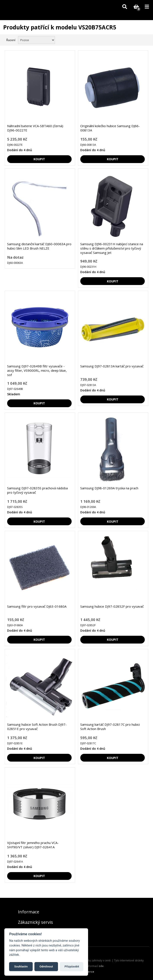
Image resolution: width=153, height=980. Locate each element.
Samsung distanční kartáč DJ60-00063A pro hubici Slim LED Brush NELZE (39, 246)
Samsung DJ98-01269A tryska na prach (109, 488)
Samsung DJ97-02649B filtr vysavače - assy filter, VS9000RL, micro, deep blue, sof (37, 370)
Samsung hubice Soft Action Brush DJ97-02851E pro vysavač (37, 727)
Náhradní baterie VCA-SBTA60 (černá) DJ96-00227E (35, 128)
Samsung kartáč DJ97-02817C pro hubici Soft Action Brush (110, 727)
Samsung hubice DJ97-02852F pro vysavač (112, 606)
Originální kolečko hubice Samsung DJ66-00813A (110, 128)
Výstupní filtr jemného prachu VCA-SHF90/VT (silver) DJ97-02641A (33, 845)
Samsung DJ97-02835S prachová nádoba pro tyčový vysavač (37, 490)
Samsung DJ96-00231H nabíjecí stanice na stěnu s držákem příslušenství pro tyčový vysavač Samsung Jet (112, 248)
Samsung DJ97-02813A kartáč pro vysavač (112, 366)
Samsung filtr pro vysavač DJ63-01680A (37, 606)
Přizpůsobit (72, 966)
